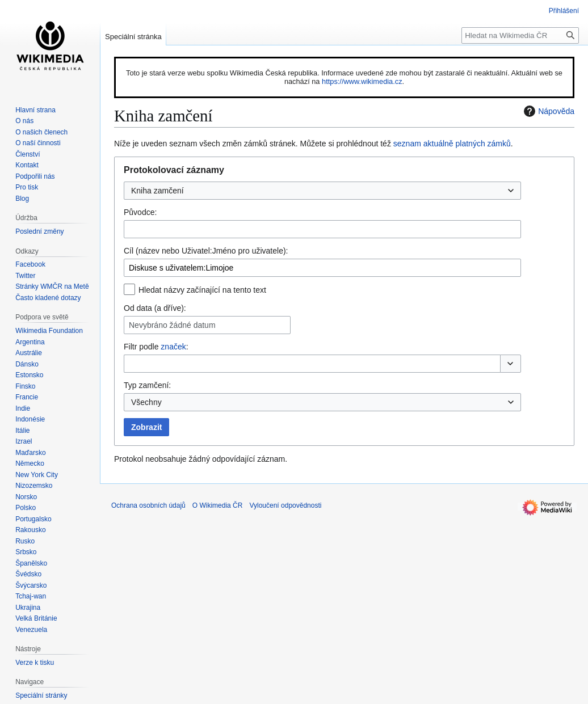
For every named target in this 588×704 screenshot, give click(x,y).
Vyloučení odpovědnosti (285, 505)
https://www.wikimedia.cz (362, 81)
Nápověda (548, 111)
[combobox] (322, 191)
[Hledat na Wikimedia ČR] (520, 35)
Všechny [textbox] (146, 402)
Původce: (140, 212)
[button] (511, 364)
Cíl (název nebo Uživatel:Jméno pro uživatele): (206, 251)
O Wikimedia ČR (218, 505)
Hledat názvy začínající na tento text (202, 290)
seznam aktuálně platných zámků (452, 144)
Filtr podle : (156, 347)
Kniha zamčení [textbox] (157, 191)
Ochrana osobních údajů (148, 505)
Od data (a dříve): (155, 308)
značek (173, 347)
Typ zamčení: (147, 385)
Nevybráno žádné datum (172, 325)
